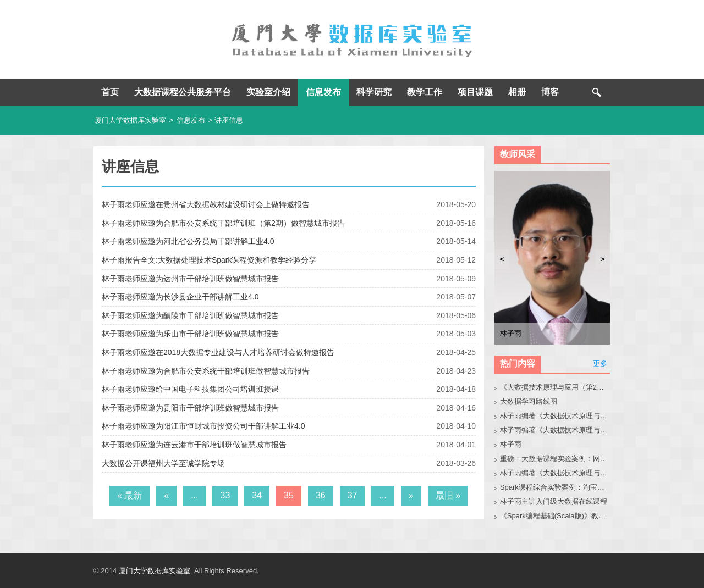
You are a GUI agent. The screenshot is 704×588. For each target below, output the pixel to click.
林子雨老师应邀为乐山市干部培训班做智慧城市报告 (190, 334)
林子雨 (511, 444)
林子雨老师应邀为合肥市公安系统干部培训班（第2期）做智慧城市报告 (223, 223)
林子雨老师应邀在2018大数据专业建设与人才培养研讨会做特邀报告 (218, 352)
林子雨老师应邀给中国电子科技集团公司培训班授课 (190, 389)
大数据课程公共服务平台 (183, 92)
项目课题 (475, 92)
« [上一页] (166, 495)
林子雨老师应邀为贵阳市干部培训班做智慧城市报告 (190, 408)
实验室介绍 (268, 92)
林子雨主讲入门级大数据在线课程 (554, 501)
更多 (600, 364)
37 (353, 495)
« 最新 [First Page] (130, 495)
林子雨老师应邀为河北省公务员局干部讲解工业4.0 (188, 241)
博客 (550, 92)
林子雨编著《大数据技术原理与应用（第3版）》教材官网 (555, 416)
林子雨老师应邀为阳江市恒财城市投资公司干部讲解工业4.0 (203, 426)
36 (321, 495)
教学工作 (425, 92)
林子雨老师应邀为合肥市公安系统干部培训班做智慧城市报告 (206, 371)
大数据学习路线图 (529, 401)
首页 (110, 92)
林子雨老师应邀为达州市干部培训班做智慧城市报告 (190, 279)
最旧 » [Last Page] (448, 495)
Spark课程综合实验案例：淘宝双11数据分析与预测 (555, 487)
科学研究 (374, 92)
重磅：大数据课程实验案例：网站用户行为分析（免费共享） (555, 459)
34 (257, 495)
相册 (517, 92)
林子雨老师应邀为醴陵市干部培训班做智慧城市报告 (190, 315)
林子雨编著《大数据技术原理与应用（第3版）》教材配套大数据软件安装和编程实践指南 (555, 473)
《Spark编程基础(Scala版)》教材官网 (555, 516)
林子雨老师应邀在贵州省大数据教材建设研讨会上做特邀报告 (206, 204)
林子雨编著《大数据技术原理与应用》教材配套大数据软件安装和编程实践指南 (555, 430)
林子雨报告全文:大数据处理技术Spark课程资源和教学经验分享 (209, 260)
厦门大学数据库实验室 (130, 120)
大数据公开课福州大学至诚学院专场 (163, 463)
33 (225, 495)
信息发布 (323, 92)
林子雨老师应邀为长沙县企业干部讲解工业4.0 (180, 297)
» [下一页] (411, 495)
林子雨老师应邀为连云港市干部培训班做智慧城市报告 (194, 445)
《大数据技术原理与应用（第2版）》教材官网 (555, 387)
